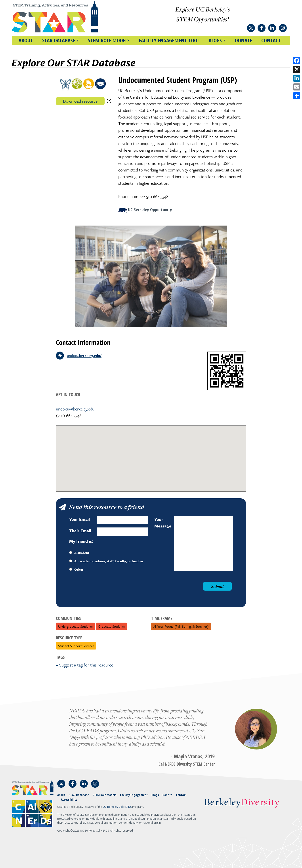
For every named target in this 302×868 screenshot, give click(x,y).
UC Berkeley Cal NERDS (117, 807)
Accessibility (69, 799)
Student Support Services (76, 646)
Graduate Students (112, 626)
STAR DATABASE (59, 40)
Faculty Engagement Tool (169, 40)
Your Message (163, 522)
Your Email (79, 519)
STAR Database (79, 795)
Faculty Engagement (134, 795)
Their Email (80, 531)
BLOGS (215, 40)
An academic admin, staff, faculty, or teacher (106, 561)
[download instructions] (109, 101)
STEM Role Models (109, 40)
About (26, 40)
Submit (217, 586)
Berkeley (242, 803)
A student (79, 553)
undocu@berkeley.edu (75, 409)
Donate (243, 40)
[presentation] (103, 590)
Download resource (80, 101)
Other (76, 569)
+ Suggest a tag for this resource (85, 665)
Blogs (155, 795)
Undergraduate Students (75, 626)
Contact (271, 40)
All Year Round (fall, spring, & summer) (181, 626)
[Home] (63, 17)
